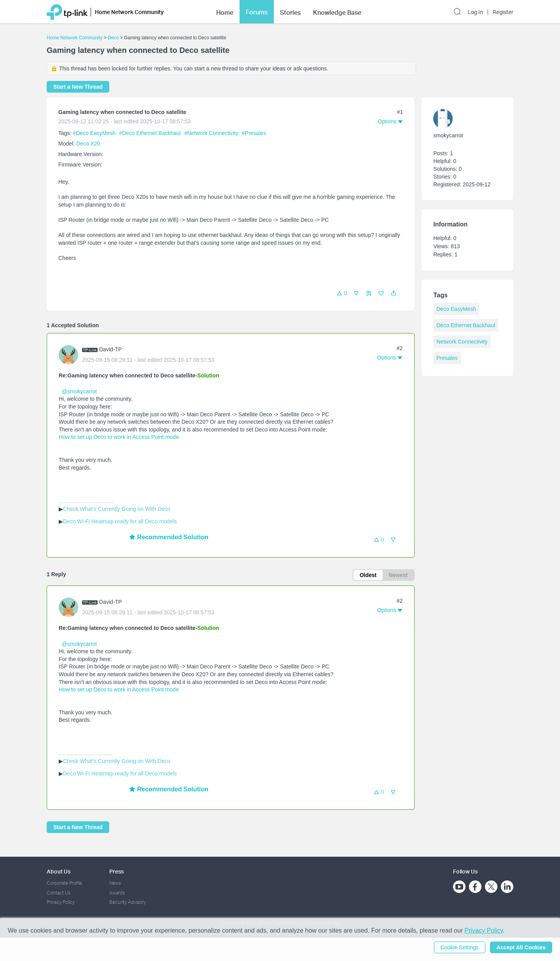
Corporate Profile (64, 883)
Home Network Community (74, 38)
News (115, 883)
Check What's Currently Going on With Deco (117, 509)
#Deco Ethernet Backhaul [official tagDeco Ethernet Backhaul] (151, 133)
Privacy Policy (61, 902)
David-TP (110, 349)
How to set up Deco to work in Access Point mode (119, 437)
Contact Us (59, 893)
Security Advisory (128, 902)
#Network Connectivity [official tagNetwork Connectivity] (212, 133)
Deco (113, 38)
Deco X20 (88, 144)
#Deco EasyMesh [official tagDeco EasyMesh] (95, 133)
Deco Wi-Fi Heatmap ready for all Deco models (120, 521)
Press (116, 871)
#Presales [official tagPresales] (254, 133)
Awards (117, 893)
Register (503, 12)
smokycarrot (448, 135)
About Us (59, 871)
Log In (475, 12)
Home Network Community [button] (129, 12)
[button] (394, 293)
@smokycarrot (79, 391)
